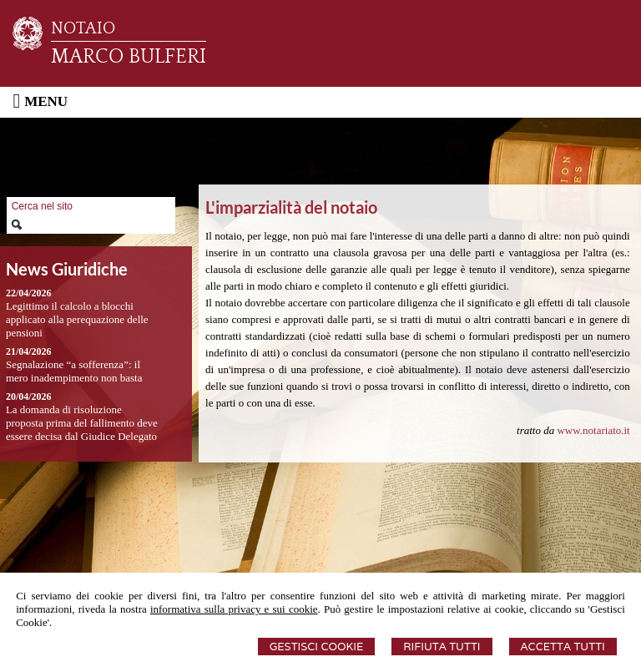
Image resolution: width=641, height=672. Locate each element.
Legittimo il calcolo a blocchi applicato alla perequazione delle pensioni (77, 319)
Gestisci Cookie (317, 647)
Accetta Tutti (563, 647)
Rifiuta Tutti (442, 647)
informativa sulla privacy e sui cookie (234, 609)
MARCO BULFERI (129, 57)
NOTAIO (83, 28)
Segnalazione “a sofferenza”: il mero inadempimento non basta (74, 371)
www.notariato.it (593, 430)
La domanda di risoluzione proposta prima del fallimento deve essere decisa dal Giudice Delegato (82, 423)
